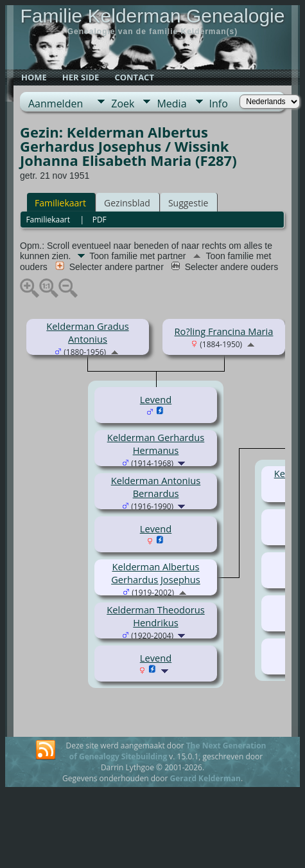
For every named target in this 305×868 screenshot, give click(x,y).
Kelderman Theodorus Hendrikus (155, 616)
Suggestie (188, 203)
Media (171, 104)
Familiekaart (60, 203)
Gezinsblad (127, 203)
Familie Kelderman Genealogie (153, 16)
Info (219, 104)
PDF (100, 220)
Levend (156, 399)
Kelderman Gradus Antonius (87, 332)
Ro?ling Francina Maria (224, 331)
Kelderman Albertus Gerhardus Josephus (156, 573)
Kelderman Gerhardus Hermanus (156, 444)
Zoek (123, 104)
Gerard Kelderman (205, 778)
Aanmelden (56, 104)
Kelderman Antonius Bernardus (156, 487)
